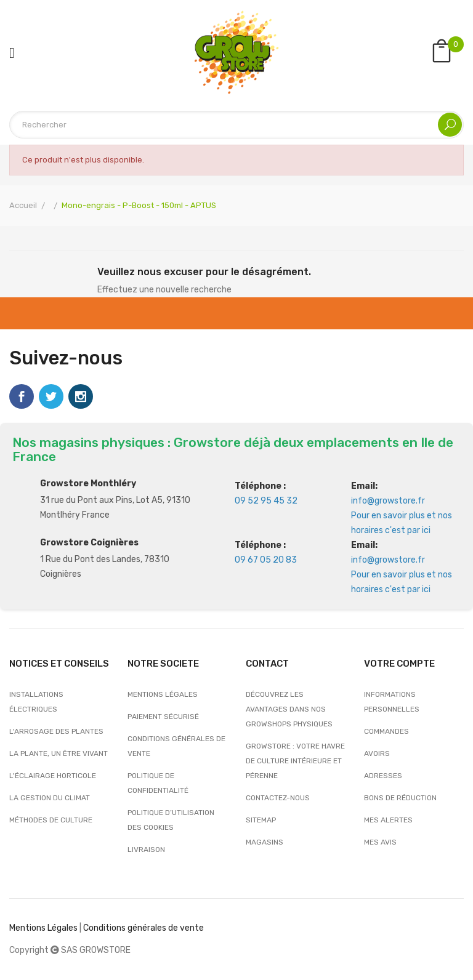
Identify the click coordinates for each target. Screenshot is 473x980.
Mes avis (380, 842)
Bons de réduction (400, 798)
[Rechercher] (236, 125)
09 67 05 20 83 (266, 560)
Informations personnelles (392, 702)
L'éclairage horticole (53, 776)
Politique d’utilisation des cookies (171, 820)
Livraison (146, 849)
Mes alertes (388, 820)
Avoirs (377, 753)
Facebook (22, 396)
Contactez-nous (278, 798)
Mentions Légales (43, 928)
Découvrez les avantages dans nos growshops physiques (289, 709)
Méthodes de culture (51, 820)
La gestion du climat (50, 798)
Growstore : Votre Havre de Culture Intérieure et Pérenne (295, 761)
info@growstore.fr (388, 501)
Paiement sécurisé (163, 717)
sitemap (261, 820)
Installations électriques (36, 702)
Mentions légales (163, 694)
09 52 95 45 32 (266, 501)
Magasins (265, 842)
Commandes (386, 731)
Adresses (383, 776)
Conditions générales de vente (176, 746)
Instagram (81, 396)
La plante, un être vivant (59, 753)
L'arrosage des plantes (56, 731)
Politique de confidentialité (158, 783)
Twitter (51, 396)
